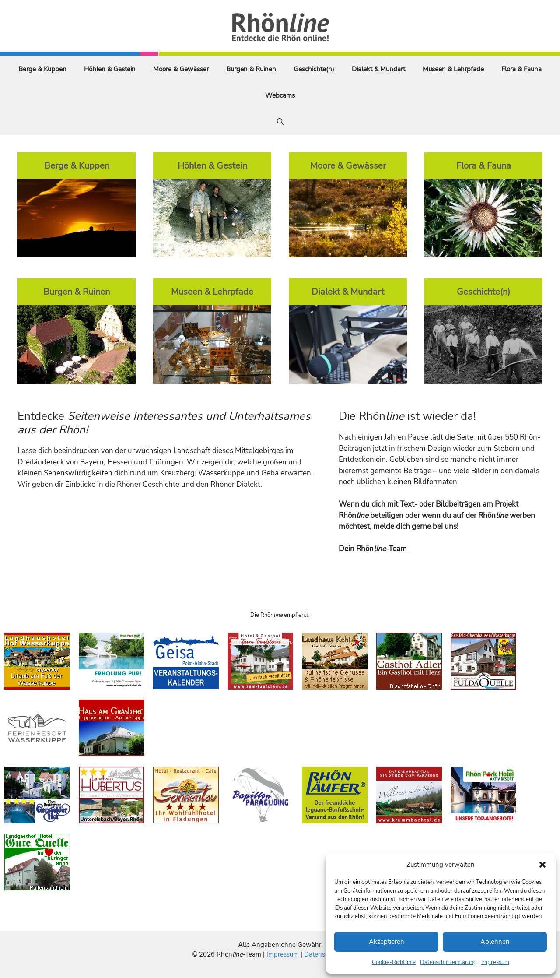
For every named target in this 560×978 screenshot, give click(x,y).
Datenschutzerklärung (448, 962)
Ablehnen (495, 942)
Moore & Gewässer (181, 69)
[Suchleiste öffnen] (280, 122)
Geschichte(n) (314, 69)
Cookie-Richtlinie (394, 962)
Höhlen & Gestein (110, 69)
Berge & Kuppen (42, 69)
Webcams (280, 95)
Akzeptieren (387, 942)
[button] (542, 865)
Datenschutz (322, 954)
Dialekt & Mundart (378, 69)
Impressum (495, 962)
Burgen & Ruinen (251, 69)
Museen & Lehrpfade (453, 69)
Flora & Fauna (521, 69)
